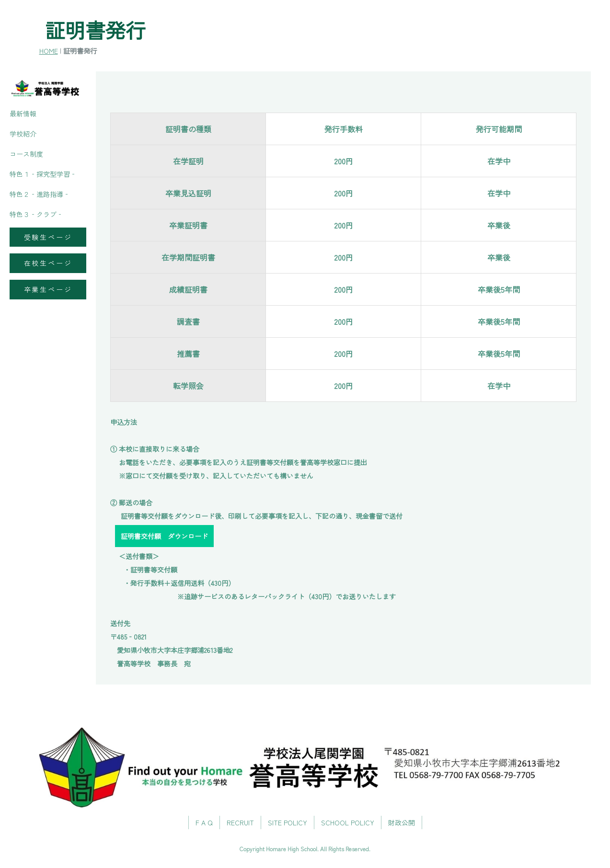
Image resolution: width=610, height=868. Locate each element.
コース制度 (26, 154)
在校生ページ (48, 263)
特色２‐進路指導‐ (40, 194)
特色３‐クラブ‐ (36, 214)
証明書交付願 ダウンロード (164, 536)
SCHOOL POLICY (348, 822)
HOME (49, 51)
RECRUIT (240, 822)
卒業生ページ (48, 289)
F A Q (204, 822)
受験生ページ (48, 237)
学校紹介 (23, 134)
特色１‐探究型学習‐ (43, 174)
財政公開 (402, 822)
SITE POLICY (288, 822)
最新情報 (23, 114)
